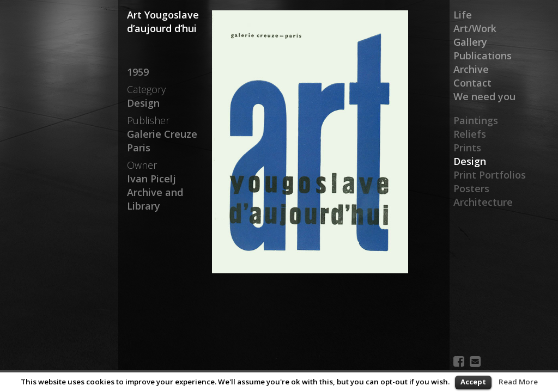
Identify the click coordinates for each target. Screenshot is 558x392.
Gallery (470, 42)
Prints (467, 148)
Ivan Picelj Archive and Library (155, 192)
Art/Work (475, 28)
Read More (518, 382)
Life (463, 15)
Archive (471, 69)
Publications (483, 56)
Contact (472, 83)
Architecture (483, 202)
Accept (473, 382)
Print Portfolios (490, 175)
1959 (138, 72)
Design (470, 161)
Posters (471, 188)
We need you (484, 96)
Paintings (476, 120)
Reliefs (470, 134)
